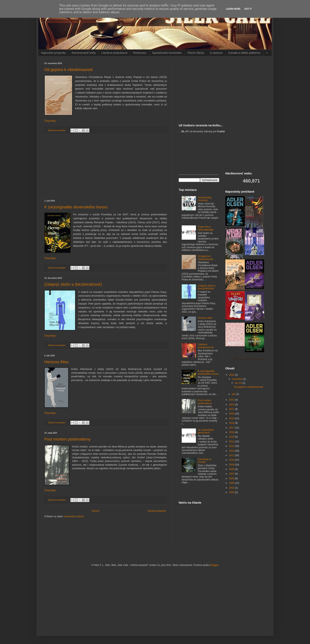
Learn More (233, 9)
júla (234, 394)
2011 (232, 455)
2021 (232, 409)
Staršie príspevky (157, 511)
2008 (232, 469)
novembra (237, 379)
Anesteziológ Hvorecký (205, 199)
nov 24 (239, 383)
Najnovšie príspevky (53, 53)
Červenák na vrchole (205, 461)
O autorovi (216, 53)
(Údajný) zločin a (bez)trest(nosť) (73, 284)
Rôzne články (196, 53)
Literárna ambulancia (114, 53)
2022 (232, 405)
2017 (232, 428)
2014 (232, 442)
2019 (232, 418)
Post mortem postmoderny (68, 439)
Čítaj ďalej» (50, 121)
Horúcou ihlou (56, 362)
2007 (232, 474)
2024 (232, 375)
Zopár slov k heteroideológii (206, 228)
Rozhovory (140, 53)
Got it (248, 9)
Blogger (214, 565)
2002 (232, 488)
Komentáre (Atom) (74, 516)
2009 (232, 465)
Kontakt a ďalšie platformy (244, 53)
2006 (232, 479)
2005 (232, 483)
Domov (95, 511)
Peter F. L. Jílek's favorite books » (250, 359)
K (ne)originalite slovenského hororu (76, 207)
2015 (232, 437)
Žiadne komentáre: (57, 130)
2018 (232, 423)
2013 (232, 446)
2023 (232, 400)
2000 (232, 492)
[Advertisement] (106, 167)
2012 (232, 451)
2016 (232, 432)
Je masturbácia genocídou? (206, 431)
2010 (232, 460)
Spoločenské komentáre (167, 53)
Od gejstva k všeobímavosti (69, 70)
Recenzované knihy (84, 53)
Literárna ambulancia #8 (206, 346)
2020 (232, 414)
